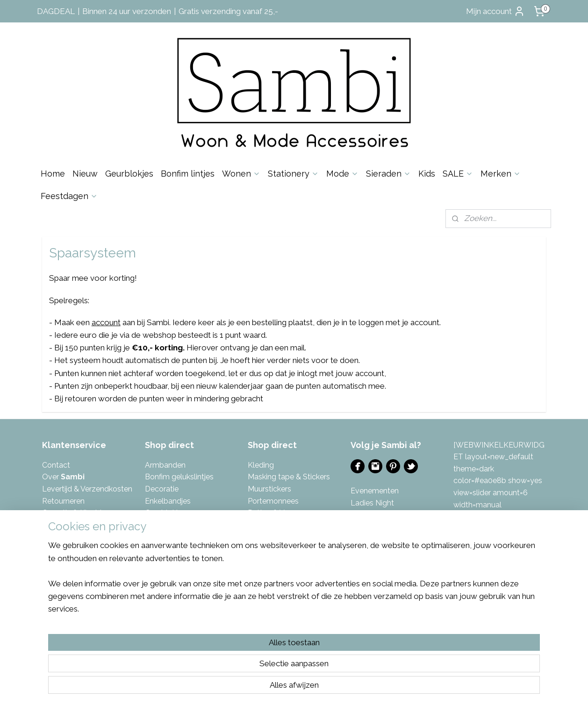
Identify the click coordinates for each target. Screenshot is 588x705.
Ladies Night (372, 503)
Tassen (260, 549)
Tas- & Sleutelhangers (286, 560)
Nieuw (85, 174)
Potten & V (266, 513)
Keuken (158, 585)
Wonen (241, 174)
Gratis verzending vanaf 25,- (228, 11)
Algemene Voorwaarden (84, 525)
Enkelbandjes (168, 501)
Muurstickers (269, 489)
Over (63, 477)
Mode (342, 174)
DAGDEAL (56, 11)
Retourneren (63, 501)
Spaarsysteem (67, 549)
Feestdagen (69, 196)
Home (53, 174)
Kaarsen (159, 537)
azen (293, 513)
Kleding (261, 465)
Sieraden (388, 174)
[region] (232, 661)
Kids (427, 174)
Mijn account (495, 11)
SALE (458, 174)
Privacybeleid (65, 537)
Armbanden (165, 465)
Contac (55, 465)
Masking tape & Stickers (289, 477)
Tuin (255, 585)
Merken (501, 174)
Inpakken (160, 525)
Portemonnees (273, 501)
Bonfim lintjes (188, 174)
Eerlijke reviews (68, 560)
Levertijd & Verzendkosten (87, 489)
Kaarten (158, 549)
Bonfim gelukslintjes (179, 477)
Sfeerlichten (268, 525)
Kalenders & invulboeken (187, 560)
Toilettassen (269, 573)
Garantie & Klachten (76, 513)
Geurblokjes (129, 174)
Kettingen (162, 573)
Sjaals (258, 537)
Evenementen (375, 491)
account (106, 322)
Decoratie (162, 489)
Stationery (293, 174)
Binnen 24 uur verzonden (127, 11)
